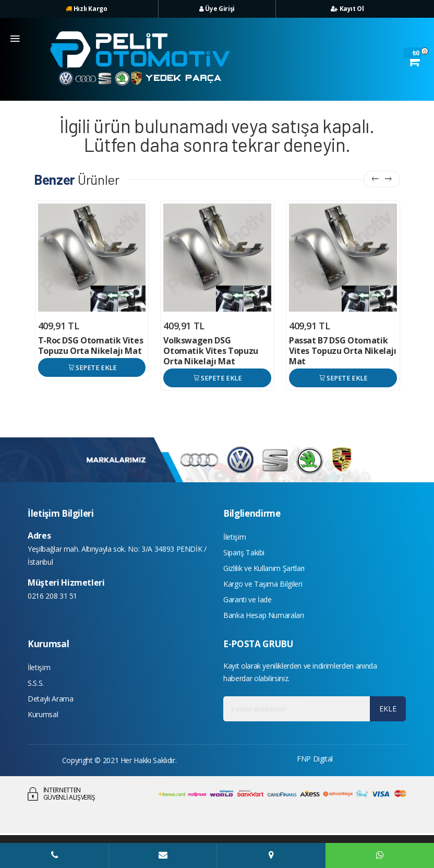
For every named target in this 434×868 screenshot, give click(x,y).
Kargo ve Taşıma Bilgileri (263, 584)
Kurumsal (43, 714)
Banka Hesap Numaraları (263, 615)
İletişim (234, 537)
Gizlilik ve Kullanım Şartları (264, 568)
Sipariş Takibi (244, 552)
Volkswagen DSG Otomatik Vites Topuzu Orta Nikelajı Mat (211, 351)
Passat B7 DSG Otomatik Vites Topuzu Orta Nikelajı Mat (343, 351)
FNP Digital (315, 759)
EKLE (388, 709)
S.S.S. (36, 683)
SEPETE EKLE (92, 367)
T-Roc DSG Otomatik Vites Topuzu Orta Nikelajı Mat (91, 346)
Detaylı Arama (50, 699)
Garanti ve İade (248, 599)
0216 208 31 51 (52, 596)
